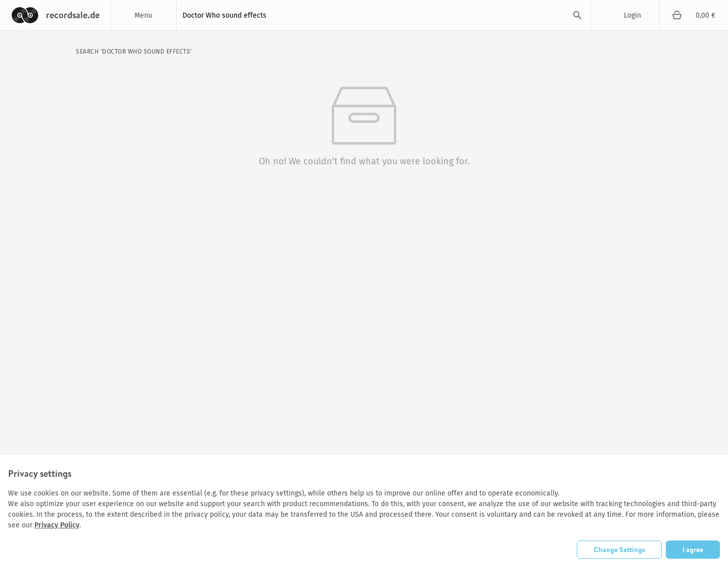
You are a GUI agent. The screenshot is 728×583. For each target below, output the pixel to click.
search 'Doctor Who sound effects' (134, 52)
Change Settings (619, 550)
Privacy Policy (57, 525)
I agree (693, 550)
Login (632, 15)
